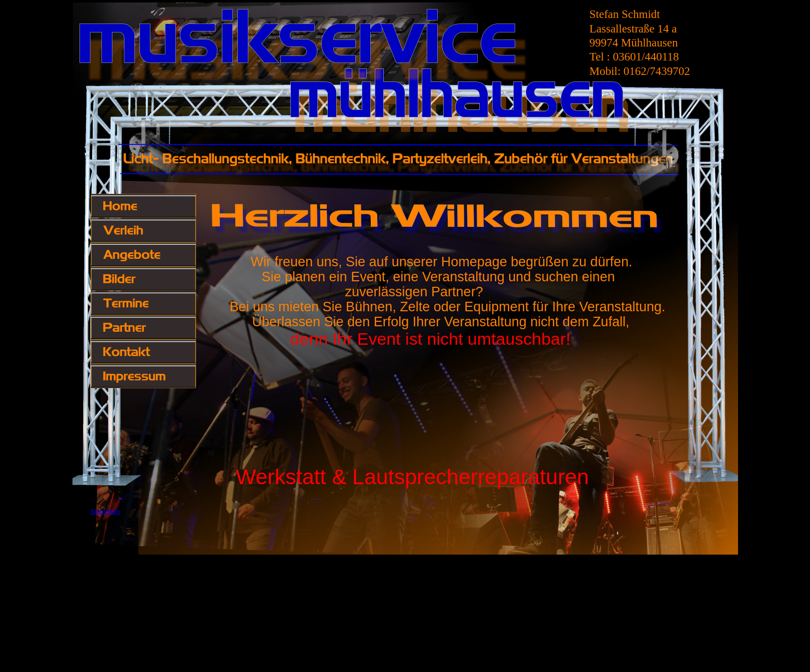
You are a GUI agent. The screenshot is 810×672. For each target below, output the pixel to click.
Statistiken (105, 511)
